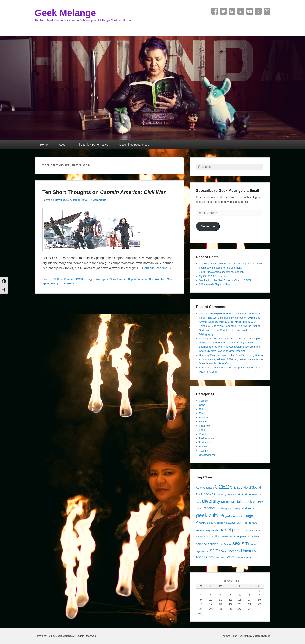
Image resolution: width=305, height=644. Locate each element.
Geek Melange (65, 13)
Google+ (232, 11)
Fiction (203, 422)
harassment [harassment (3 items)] (238, 516)
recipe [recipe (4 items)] (233, 537)
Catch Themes (262, 636)
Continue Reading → (157, 268)
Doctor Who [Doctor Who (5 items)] (229, 502)
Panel (202, 434)
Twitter (223, 11)
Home (44, 145)
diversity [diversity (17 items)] (211, 501)
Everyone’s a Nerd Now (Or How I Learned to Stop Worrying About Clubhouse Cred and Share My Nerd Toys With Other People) (230, 347)
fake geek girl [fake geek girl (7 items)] (247, 502)
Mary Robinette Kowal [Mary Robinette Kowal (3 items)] (247, 523)
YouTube (250, 11)
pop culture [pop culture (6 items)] (214, 536)
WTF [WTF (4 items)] (248, 558)
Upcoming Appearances (134, 145)
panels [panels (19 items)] (240, 530)
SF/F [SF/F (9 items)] (214, 551)
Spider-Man (49, 283)
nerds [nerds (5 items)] (215, 530)
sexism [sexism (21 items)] (241, 543)
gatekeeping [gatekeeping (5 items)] (248, 508)
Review (203, 447)
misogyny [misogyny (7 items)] (203, 530)
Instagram (267, 11)
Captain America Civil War (144, 279)
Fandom (69, 279)
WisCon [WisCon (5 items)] (232, 557)
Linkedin (241, 11)
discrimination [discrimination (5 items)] (242, 494)
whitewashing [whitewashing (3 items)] (220, 558)
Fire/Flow (204, 426)
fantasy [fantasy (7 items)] (222, 508)
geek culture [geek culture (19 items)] (210, 515)
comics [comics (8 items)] (209, 494)
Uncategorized (207, 455)
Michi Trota (80, 200)
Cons (202, 405)
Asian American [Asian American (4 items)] (205, 488)
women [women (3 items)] (241, 558)
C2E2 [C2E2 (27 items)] (222, 487)
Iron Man (167, 279)
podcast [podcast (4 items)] (201, 537)
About (62, 145)
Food (202, 430)
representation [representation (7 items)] (248, 536)
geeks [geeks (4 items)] (228, 516)
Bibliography (206, 334)
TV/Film (80, 279)
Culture (58, 279)
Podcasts (204, 442)
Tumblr (258, 11)
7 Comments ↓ (99, 200)
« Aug (200, 613)
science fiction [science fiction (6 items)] (206, 544)
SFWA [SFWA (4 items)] (222, 551)
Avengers (102, 279)
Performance (206, 438)
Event (202, 413)
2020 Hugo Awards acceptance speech (221, 272)
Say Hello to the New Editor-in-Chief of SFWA (225, 280)
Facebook (215, 11)
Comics (203, 401)
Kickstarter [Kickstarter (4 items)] (230, 523)
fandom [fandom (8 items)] (210, 508)
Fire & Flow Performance (93, 145)
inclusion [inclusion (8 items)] (216, 522)
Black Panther (118, 279)
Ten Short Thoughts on (104, 192)
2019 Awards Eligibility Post (215, 284)
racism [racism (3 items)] (225, 537)
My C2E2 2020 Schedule (213, 276)
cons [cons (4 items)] (230, 494)
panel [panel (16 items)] (225, 530)
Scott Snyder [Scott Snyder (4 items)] (224, 544)
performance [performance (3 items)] (254, 531)
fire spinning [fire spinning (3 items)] (234, 509)
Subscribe (208, 226)
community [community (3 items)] (221, 495)
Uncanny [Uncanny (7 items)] (234, 551)
